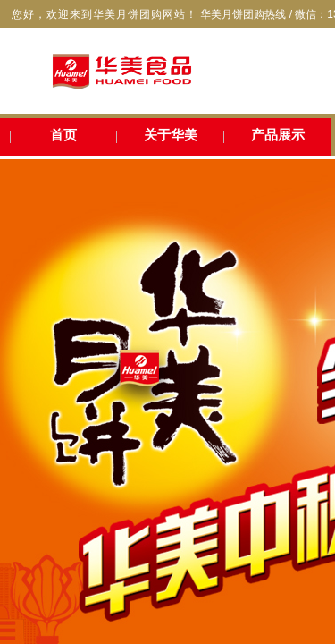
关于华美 (171, 135)
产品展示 (278, 135)
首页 (63, 135)
